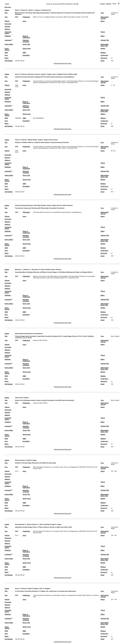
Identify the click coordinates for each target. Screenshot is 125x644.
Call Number (9, 61)
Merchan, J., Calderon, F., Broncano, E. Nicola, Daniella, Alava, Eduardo (38, 269)
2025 (17, 467)
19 (69, 4)
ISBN (24, 53)
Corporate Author (8, 33)
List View (102, 4)
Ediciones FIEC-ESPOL (40, 340)
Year (6, 17)
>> (73, 4)
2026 (17, 81)
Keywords (8, 24)
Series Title (26, 44)
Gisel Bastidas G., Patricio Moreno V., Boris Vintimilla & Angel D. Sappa (38, 524)
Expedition (26, 55)
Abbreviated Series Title (105, 45)
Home (7, 4)
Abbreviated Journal (105, 18)
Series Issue (27, 48)
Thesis (103, 32)
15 (61, 4)
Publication (26, 17)
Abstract (7, 26)
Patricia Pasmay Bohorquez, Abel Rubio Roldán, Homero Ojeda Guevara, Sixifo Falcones (44, 205)
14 (59, 4)
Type (102, 13)
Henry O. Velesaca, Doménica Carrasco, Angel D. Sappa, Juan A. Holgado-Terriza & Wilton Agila (46, 74)
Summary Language (26, 41)
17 (65, 4)
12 (55, 4)
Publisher (8, 36)
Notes (7, 58)
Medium (103, 53)
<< (52, 4)
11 (54, 4)
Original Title (105, 40)
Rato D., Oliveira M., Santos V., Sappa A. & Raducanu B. (33, 10)
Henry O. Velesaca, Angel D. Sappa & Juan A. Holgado (33, 588)
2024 (17, 17)
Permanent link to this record (62, 63)
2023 (17, 340)
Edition (103, 48)
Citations (109, 4)
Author (7, 10)
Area (6, 55)
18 (67, 4)
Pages (103, 21)
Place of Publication (26, 37)
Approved (104, 58)
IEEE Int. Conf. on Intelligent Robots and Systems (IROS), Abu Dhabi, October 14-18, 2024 (61, 17)
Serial (102, 61)
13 (57, 4)
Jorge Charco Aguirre (22, 398)
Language (8, 40)
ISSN (6, 53)
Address (7, 29)
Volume (7, 21)
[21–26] (76, 4)
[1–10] (49, 4)
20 (71, 4)
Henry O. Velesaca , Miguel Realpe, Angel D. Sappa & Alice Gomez (36, 140)
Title (6, 13)
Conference (104, 55)
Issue (24, 21)
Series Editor (9, 44)
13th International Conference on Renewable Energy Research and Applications (57, 212)
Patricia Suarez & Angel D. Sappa (26, 460)
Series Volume (7, 49)
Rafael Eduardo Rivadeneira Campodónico (29, 334)
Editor (103, 36)
